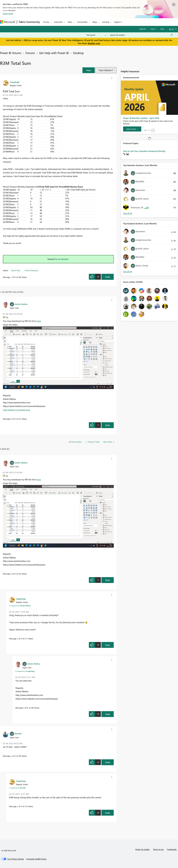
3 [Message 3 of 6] (18, 806)
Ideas (70, 22)
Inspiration (58, 22)
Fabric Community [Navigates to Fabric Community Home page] (29, 22)
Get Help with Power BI (54, 53)
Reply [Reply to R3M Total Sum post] (108, 277)
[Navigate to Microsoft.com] (8, 22)
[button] (89, 70)
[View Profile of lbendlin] (18, 733)
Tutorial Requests (31, 270)
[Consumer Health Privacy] (36, 859)
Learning (106, 22)
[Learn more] (132, 129)
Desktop (78, 53)
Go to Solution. (62, 259)
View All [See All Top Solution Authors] (128, 213)
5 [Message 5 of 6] (18, 639)
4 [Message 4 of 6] (11, 419)
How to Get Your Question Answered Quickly (144, 151)
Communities (82, 22)
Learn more (8, 13)
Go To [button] (171, 29)
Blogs (95, 22)
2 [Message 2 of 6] (11, 756)
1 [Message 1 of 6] (11, 277)
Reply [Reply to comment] (108, 425)
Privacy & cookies (143, 849)
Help (162, 29)
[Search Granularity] (96, 35)
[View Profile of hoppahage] (15, 82)
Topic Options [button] (105, 70)
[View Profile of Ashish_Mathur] (21, 304)
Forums (46, 22)
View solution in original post (16, 410)
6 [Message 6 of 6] (24, 708)
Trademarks (172, 849)
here (39, 321)
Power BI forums (11, 53)
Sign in (153, 29)
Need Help (16, 270)
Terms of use (158, 849)
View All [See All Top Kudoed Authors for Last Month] (128, 272)
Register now (94, 43)
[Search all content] (141, 35)
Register (143, 29)
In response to (20, 606)
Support (117, 22)
